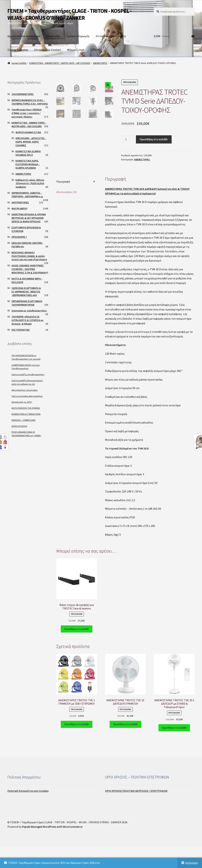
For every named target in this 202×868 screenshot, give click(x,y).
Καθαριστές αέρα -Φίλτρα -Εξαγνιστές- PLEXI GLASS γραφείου (30, 183)
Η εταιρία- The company (111, 36)
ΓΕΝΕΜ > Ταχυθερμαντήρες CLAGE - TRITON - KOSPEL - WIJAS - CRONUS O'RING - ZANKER (70, 14)
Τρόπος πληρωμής (78, 36)
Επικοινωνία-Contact (48, 50)
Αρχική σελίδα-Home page (24, 36)
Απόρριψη (192, 863)
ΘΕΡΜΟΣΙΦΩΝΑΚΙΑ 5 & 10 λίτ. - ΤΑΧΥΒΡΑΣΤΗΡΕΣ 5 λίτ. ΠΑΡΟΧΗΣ (30, 102)
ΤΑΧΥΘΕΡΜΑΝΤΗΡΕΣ (23, 94)
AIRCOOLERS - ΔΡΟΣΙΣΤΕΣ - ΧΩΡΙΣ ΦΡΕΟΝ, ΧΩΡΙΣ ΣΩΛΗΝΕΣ (31, 142)
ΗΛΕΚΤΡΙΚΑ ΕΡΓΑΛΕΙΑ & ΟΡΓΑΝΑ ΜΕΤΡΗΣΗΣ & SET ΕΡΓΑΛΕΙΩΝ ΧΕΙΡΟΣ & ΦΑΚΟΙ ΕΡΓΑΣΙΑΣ (29, 218)
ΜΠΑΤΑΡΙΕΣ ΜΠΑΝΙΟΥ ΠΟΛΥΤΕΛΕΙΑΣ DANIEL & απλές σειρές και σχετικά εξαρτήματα (29, 256)
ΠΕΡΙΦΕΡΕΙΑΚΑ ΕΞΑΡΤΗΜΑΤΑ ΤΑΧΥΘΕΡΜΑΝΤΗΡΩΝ (27, 303)
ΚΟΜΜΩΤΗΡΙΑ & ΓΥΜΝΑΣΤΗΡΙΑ (26, 414)
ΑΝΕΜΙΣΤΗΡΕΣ (100, 63)
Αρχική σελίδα (19, 63)
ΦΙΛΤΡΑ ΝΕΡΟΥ (19, 208)
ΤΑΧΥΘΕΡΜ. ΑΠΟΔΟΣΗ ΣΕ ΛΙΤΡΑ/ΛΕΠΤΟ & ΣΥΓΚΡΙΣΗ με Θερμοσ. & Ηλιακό (27, 320)
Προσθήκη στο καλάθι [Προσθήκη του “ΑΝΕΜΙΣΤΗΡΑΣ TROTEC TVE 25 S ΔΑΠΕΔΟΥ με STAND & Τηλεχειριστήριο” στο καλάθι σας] (174, 748)
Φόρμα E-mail (76, 50)
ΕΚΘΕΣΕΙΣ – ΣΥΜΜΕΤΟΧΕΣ (24, 420)
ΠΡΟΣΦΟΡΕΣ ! (19, 237)
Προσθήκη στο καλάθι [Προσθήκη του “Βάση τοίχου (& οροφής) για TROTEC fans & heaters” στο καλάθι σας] (77, 650)
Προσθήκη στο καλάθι (154, 139)
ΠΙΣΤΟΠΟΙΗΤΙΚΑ (21, 330)
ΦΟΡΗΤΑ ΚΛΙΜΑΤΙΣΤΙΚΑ (28, 132)
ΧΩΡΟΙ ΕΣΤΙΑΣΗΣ (19, 426)
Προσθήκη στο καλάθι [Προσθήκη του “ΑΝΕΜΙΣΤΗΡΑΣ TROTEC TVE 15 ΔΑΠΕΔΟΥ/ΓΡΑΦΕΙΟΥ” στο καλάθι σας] (125, 745)
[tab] (77, 203)
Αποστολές (53, 36)
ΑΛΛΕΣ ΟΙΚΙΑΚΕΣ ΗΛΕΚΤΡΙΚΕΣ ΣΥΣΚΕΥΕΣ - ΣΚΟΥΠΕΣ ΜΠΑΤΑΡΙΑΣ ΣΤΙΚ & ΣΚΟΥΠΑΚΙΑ (29, 269)
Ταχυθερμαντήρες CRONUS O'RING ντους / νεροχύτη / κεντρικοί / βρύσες (27, 113)
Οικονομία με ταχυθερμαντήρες (29, 311)
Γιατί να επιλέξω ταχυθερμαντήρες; (28, 374)
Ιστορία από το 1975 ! (22, 402)
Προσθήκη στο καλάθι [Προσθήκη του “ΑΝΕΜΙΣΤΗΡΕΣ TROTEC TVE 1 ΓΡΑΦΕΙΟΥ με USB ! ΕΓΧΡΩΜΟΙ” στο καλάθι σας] (77, 745)
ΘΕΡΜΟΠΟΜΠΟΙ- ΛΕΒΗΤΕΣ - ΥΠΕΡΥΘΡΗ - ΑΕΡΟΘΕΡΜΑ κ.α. (27, 195)
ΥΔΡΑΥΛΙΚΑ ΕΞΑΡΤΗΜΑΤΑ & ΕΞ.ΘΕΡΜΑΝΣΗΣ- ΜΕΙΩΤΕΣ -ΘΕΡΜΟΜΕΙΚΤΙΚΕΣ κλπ (26, 292)
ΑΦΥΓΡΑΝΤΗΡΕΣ (20, 202)
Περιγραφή (63, 202)
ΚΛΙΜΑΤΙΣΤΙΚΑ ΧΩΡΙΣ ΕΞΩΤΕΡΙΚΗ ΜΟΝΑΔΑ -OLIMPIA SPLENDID (28, 164)
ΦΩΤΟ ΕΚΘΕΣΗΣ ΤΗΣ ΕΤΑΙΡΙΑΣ (26, 408)
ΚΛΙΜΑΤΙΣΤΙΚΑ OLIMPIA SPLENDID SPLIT (28, 153)
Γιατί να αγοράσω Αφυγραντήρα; (27, 396)
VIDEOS (95, 50)
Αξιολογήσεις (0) (66, 213)
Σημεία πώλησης (18, 50)
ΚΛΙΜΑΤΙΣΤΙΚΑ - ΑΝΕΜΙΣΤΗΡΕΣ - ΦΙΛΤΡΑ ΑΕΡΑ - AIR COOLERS (60, 63)
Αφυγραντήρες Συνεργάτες (25, 390)
